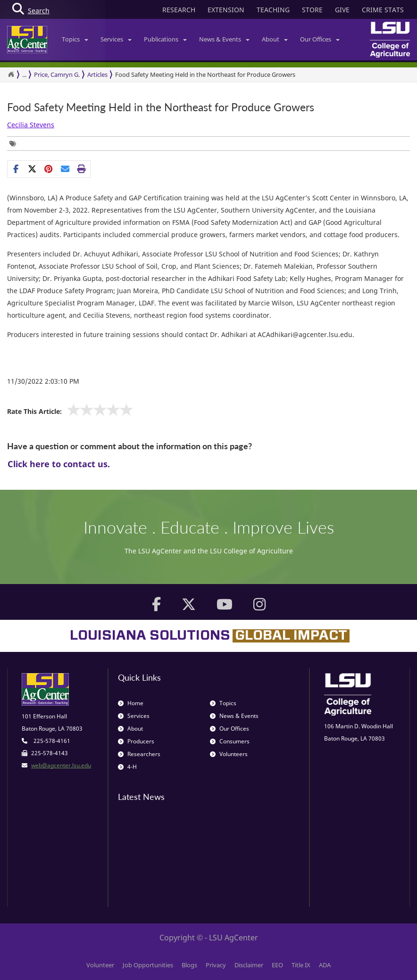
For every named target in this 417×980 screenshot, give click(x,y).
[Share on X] (32, 169)
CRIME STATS (383, 10)
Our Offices (320, 39)
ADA (325, 965)
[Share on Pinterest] (49, 169)
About (275, 39)
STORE (312, 10)
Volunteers (229, 754)
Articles (97, 74)
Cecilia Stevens (31, 125)
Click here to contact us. (59, 464)
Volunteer (100, 965)
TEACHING (273, 10)
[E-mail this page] (65, 169)
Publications (165, 39)
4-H (127, 767)
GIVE (342, 10)
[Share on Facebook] (16, 169)
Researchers (139, 754)
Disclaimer (249, 965)
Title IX (301, 965)
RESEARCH (179, 10)
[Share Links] (49, 169)
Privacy (216, 965)
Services (116, 39)
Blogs (189, 965)
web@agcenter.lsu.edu (61, 765)
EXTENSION (226, 10)
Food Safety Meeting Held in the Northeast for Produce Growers (205, 74)
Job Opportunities (148, 965)
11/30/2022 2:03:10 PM (43, 381)
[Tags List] (15, 144)
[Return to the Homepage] (11, 74)
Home (131, 703)
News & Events (224, 39)
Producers (136, 741)
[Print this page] (82, 169)
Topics (75, 39)
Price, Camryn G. (57, 74)
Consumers (230, 741)
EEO (277, 965)
